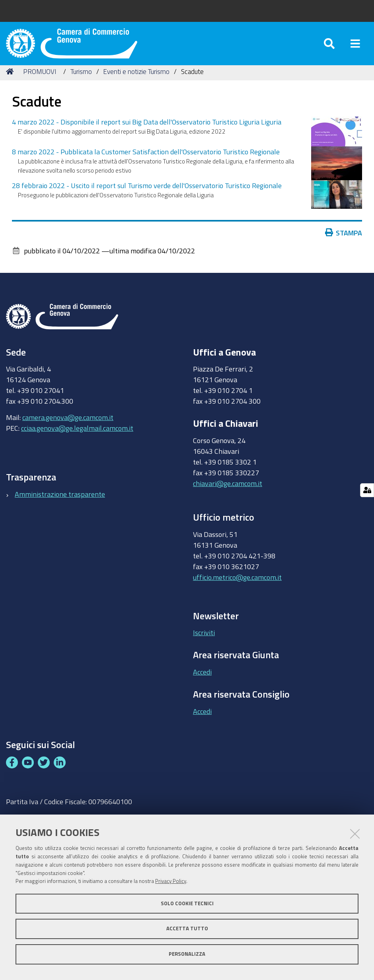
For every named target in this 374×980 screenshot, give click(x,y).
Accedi (202, 681)
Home (11, 81)
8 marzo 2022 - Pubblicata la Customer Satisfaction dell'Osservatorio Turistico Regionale (146, 161)
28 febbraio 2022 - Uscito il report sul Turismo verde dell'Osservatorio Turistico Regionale (147, 194)
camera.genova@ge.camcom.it (68, 426)
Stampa (344, 242)
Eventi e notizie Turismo (136, 81)
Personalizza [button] (187, 954)
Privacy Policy (171, 881)
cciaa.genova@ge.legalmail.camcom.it (77, 437)
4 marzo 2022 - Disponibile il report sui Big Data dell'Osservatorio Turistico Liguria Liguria (147, 131)
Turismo (81, 81)
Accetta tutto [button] (187, 928)
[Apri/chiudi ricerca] (329, 48)
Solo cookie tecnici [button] (187, 903)
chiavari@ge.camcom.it (228, 492)
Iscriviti (204, 642)
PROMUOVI (40, 81)
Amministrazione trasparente (60, 503)
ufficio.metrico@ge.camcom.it (237, 586)
